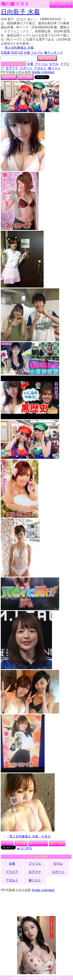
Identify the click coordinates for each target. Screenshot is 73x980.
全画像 (21, 843)
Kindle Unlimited (43, 72)
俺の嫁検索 (47, 58)
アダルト (40, 68)
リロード (9, 77)
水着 (27, 53)
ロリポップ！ (53, 978)
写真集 (5, 53)
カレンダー (38, 843)
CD (21, 53)
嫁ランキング (54, 53)
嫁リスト (54, 3)
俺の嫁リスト (15, 4)
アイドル (41, 64)
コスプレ (37, 53)
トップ (7, 843)
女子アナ (12, 68)
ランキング (61, 3)
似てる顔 (26, 77)
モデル (54, 64)
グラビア (12, 872)
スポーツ (26, 68)
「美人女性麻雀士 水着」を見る (28, 836)
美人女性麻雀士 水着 (19, 48)
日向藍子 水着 (20, 12)
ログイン (69, 3)
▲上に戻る (24, 848)
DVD (14, 53)
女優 (30, 64)
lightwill (32, 978)
